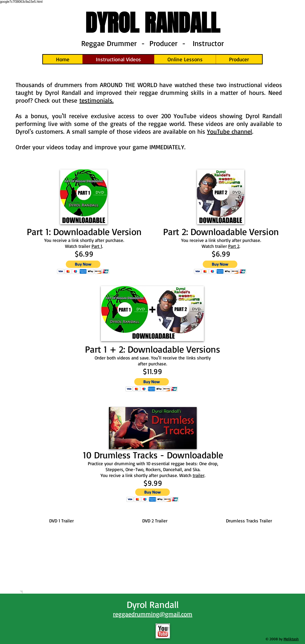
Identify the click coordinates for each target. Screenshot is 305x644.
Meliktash (291, 639)
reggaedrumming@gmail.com (153, 614)
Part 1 (97, 246)
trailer (199, 475)
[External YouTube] (61, 556)
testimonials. (96, 100)
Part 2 (234, 246)
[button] (83, 267)
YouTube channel (230, 131)
